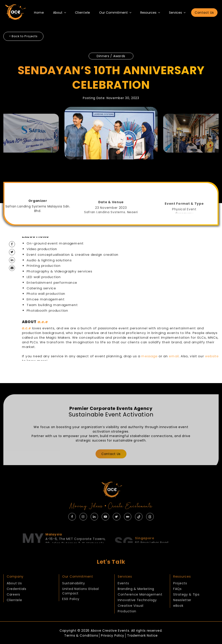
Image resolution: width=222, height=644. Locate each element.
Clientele (83, 13)
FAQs (177, 598)
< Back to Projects (25, 36)
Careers (13, 603)
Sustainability (74, 592)
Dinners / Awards (111, 55)
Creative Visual (131, 614)
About (60, 13)
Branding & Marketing (136, 598)
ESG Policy (71, 608)
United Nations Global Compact (81, 600)
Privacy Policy (113, 635)
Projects (180, 592)
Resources (150, 13)
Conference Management (140, 603)
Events (123, 592)
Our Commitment (115, 13)
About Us (14, 592)
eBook (178, 614)
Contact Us (204, 13)
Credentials (17, 598)
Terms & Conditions (79, 635)
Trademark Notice (144, 635)
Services (177, 13)
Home (39, 13)
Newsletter (182, 609)
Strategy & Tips (186, 603)
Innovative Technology (137, 609)
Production (127, 620)
